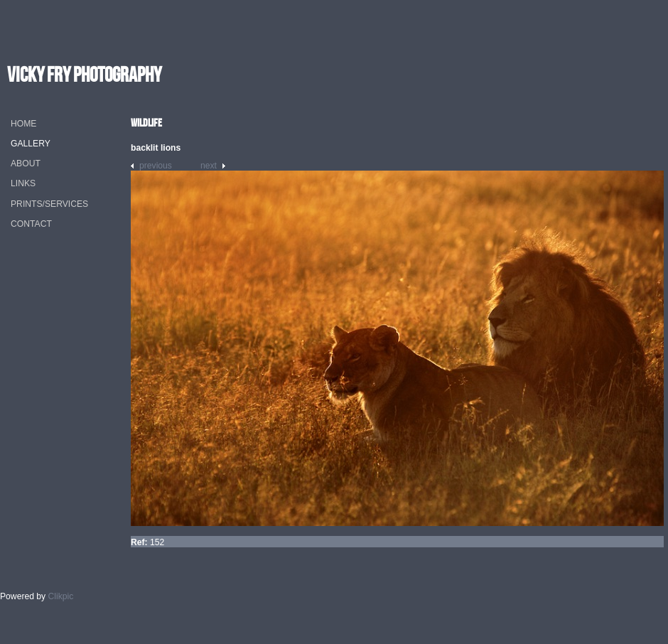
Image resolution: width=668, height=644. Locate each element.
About (26, 163)
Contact (31, 224)
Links (23, 183)
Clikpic (61, 596)
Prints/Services (49, 204)
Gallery (31, 144)
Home (23, 124)
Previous (156, 166)
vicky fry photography (84, 74)
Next (209, 166)
